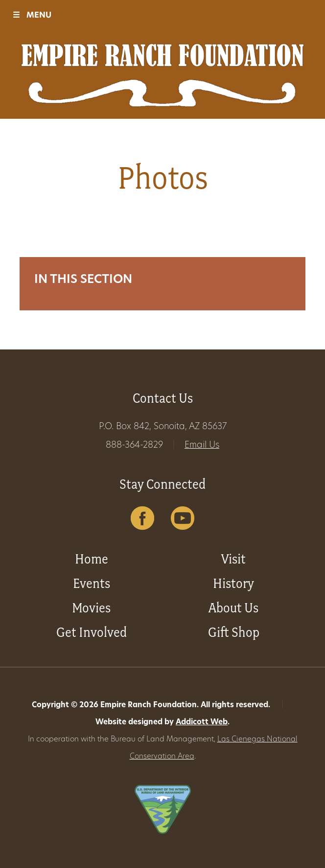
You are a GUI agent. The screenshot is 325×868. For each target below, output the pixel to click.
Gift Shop (234, 632)
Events (92, 583)
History (233, 583)
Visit (233, 559)
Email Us (202, 445)
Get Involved (92, 632)
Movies (91, 608)
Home (92, 559)
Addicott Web (202, 723)
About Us (233, 608)
